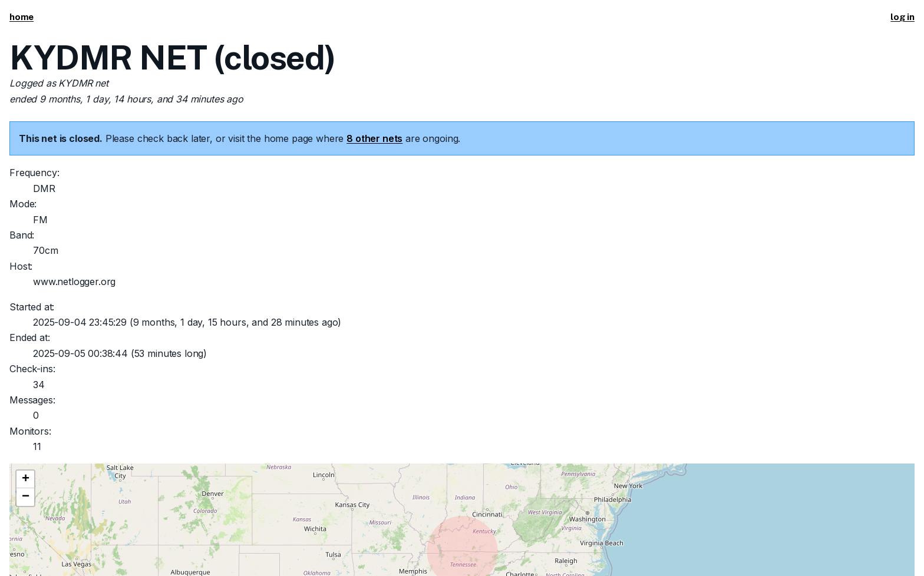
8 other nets (374, 138)
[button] (25, 479)
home (22, 17)
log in (902, 17)
